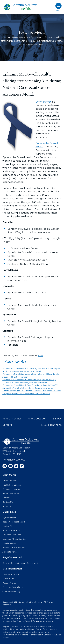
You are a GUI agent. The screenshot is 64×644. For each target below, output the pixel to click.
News (40, 356)
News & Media (20, 37)
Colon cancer (43, 102)
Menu (58, 7)
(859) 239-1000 (18, 460)
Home (6, 37)
